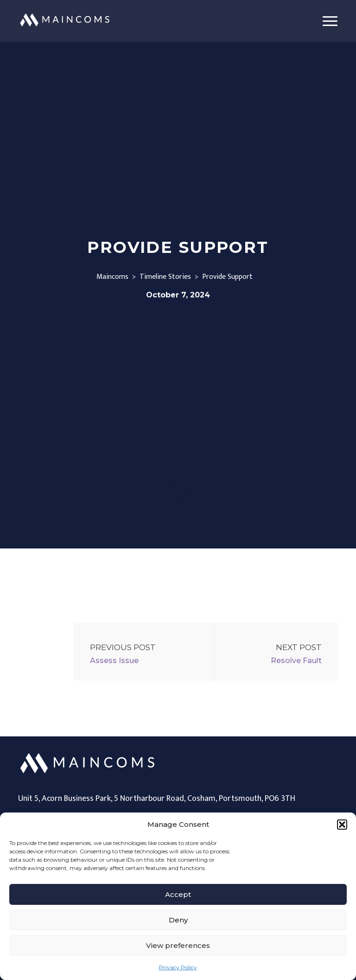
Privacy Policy (178, 967)
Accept (178, 894)
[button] (342, 825)
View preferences (178, 945)
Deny (178, 920)
